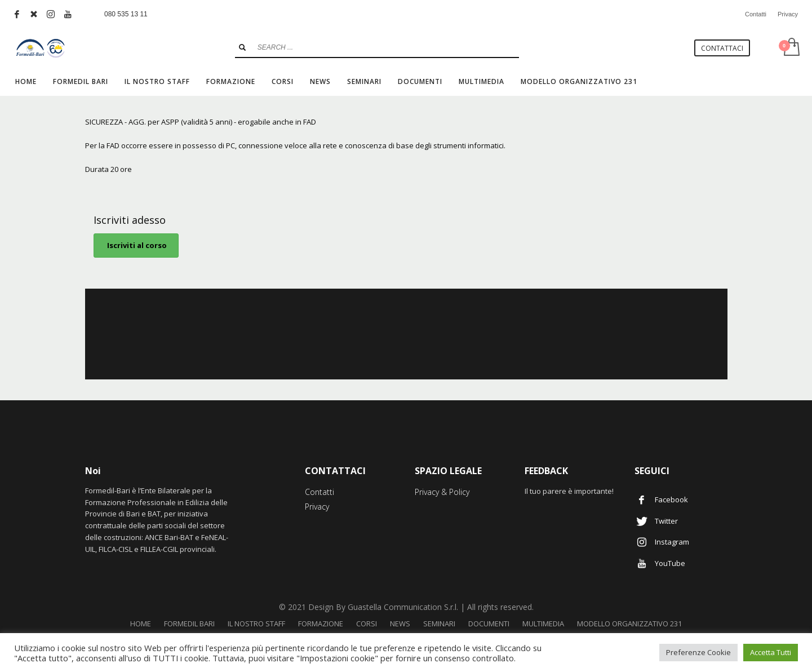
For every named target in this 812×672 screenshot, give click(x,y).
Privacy (788, 14)
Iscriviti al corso (136, 245)
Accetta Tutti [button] (771, 652)
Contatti (756, 14)
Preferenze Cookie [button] (698, 652)
